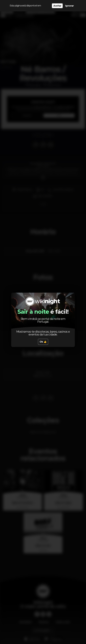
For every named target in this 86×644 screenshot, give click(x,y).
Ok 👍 (43, 342)
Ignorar (69, 6)
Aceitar (57, 6)
